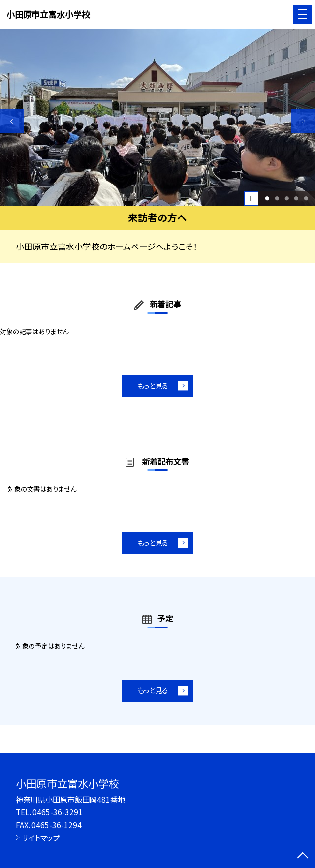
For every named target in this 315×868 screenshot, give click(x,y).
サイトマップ (41, 837)
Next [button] (303, 121)
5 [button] (306, 198)
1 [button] (268, 198)
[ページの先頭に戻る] (303, 856)
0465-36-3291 (58, 812)
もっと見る (153, 386)
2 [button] (277, 198)
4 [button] (297, 198)
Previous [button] (12, 121)
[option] (157, 117)
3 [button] (287, 198)
